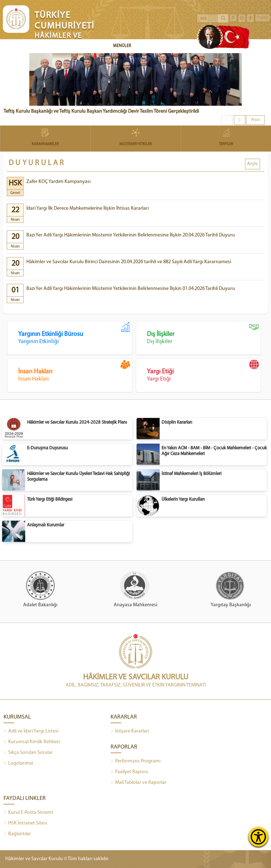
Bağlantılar (17, 834)
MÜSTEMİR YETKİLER (135, 138)
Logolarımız (18, 764)
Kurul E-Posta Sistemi (28, 813)
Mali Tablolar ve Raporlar (139, 783)
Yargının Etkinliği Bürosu (75, 333)
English (263, 18)
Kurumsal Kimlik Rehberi (32, 742)
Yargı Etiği (204, 371)
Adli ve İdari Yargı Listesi (31, 731)
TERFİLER (226, 138)
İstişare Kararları (130, 731)
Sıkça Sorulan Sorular (28, 753)
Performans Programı (135, 761)
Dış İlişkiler (204, 333)
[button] (240, 120)
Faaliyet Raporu (129, 772)
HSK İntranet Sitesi (25, 823)
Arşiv (255, 120)
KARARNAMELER (45, 138)
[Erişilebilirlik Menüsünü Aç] (258, 837)
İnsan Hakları (75, 371)
